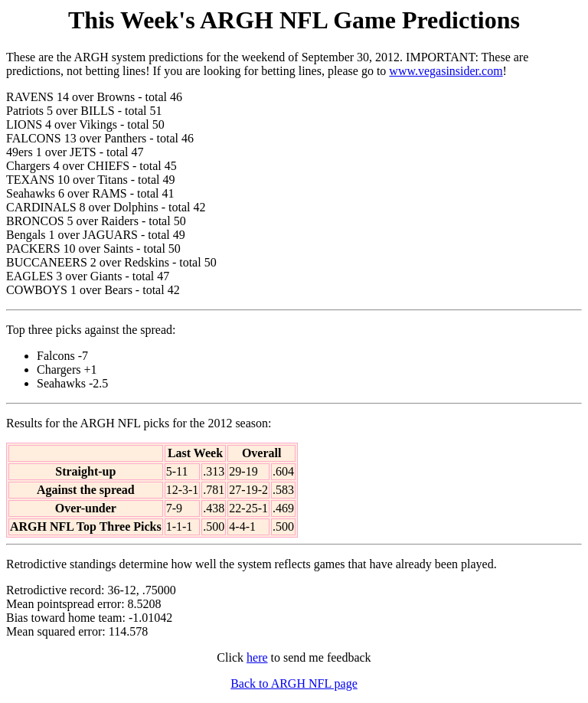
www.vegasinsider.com (446, 71)
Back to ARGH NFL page (294, 683)
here (257, 657)
